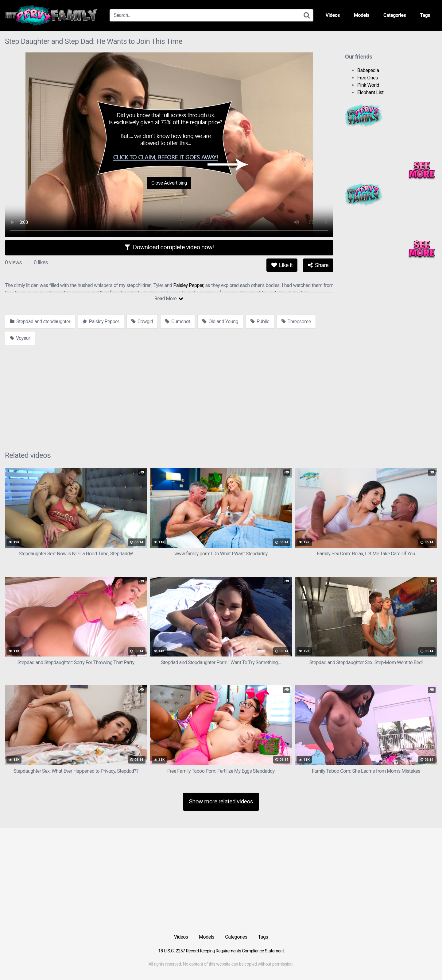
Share (318, 265)
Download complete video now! (169, 247)
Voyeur (20, 338)
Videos (333, 15)
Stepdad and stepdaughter (40, 322)
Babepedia (368, 70)
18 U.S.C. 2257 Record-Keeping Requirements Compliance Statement (221, 951)
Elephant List (370, 92)
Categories (395, 15)
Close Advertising (169, 183)
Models (362, 15)
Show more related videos (221, 801)
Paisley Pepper (188, 285)
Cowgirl (142, 322)
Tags (425, 15)
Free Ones (368, 78)
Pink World (368, 85)
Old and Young (220, 322)
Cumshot (178, 322)
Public (260, 322)
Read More (169, 299)
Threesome (296, 322)
